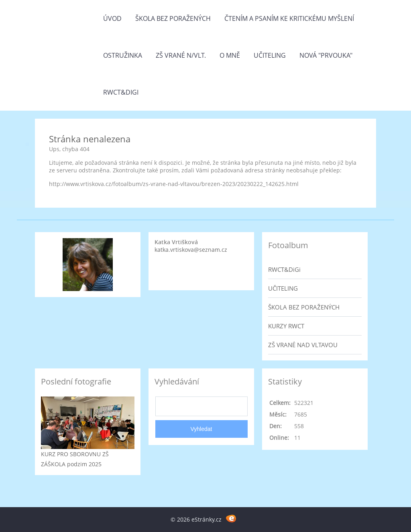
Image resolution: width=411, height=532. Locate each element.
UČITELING (283, 288)
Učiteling (270, 55)
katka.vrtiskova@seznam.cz (191, 250)
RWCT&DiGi (121, 92)
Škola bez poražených (173, 18)
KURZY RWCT (286, 326)
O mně (230, 55)
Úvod (112, 18)
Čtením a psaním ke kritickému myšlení (289, 18)
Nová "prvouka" (326, 55)
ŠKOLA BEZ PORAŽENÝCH (304, 307)
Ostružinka (123, 55)
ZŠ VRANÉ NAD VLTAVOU (303, 345)
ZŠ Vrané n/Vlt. (181, 55)
